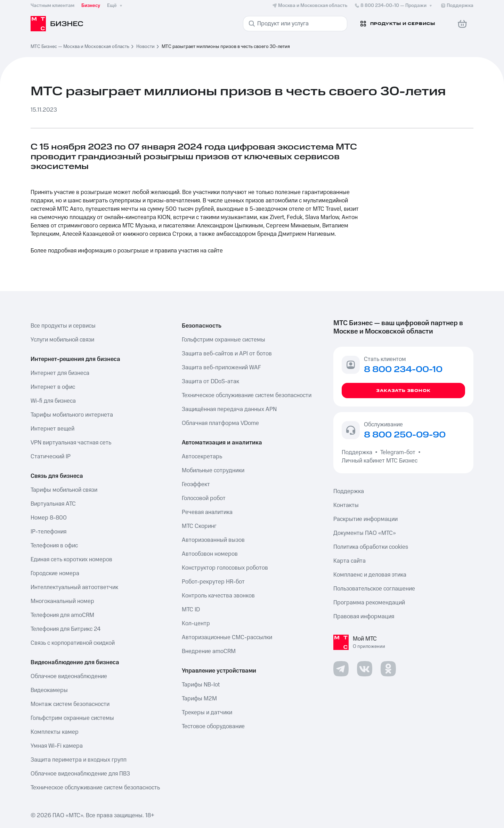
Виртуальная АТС (53, 504)
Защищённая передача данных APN (229, 409)
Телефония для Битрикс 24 (66, 629)
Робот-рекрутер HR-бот (213, 582)
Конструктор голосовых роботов (225, 568)
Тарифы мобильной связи (64, 490)
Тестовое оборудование (213, 726)
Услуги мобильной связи (62, 340)
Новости (145, 47)
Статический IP (51, 457)
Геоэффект (196, 484)
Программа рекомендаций (369, 603)
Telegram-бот (398, 452)
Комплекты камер (55, 732)
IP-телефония (48, 532)
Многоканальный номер (62, 601)
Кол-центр (196, 624)
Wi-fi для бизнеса (53, 401)
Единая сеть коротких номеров (71, 560)
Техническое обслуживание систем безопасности (247, 395)
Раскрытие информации (365, 519)
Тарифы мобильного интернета (72, 415)
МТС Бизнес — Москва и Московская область (80, 47)
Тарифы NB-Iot (201, 685)
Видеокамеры (49, 690)
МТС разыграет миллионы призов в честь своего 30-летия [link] (226, 47)
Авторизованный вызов (213, 540)
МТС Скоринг (199, 526)
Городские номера (55, 573)
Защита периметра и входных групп (79, 760)
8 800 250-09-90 (405, 435)
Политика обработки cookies (371, 547)
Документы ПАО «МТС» (365, 533)
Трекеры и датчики (207, 713)
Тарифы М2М (199, 699)
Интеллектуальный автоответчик (74, 587)
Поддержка (358, 452)
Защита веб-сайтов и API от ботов (227, 354)
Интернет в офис (53, 387)
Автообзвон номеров (210, 554)
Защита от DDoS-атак (210, 381)
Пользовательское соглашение (374, 589)
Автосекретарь (202, 457)
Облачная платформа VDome (220, 423)
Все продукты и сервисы (63, 326)
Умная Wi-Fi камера (57, 746)
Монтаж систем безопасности (70, 704)
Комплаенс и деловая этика (370, 575)
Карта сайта (349, 561)
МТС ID (191, 610)
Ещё (115, 6)
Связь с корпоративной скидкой (73, 643)
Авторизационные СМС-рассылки (227, 637)
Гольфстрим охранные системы (72, 718)
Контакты (346, 505)
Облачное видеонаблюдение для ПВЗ (80, 774)
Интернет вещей (52, 429)
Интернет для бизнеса (60, 373)
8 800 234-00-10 (394, 6)
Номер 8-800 (49, 518)
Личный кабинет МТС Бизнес (380, 461)
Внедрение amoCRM (209, 651)
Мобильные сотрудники (213, 471)
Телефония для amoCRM (62, 615)
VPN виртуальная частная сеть (71, 443)
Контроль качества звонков (218, 596)
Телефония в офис (54, 546)
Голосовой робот (204, 498)
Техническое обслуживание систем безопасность (95, 788)
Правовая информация (364, 617)
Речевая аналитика (207, 512)
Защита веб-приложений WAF (221, 368)
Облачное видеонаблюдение (69, 676)
